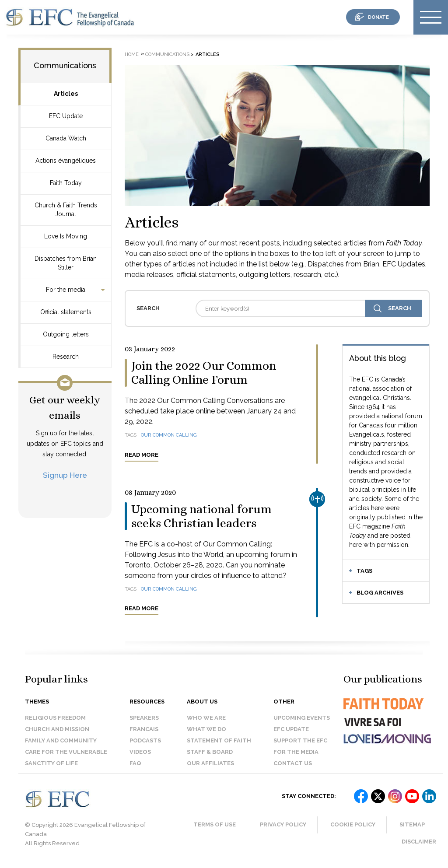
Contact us (293, 763)
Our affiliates (210, 763)
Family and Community (61, 740)
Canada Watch (66, 138)
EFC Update (66, 116)
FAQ (135, 763)
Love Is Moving (66, 236)
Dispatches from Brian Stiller (66, 263)
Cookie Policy (353, 824)
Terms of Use (215, 824)
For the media (66, 290)
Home (132, 54)
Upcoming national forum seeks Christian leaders (201, 516)
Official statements (66, 312)
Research (66, 357)
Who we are (206, 718)
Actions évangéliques (66, 161)
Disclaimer (419, 842)
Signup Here (65, 475)
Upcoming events (302, 718)
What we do (206, 729)
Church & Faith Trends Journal (66, 210)
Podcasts (145, 740)
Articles (66, 94)
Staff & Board (210, 752)
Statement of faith (219, 740)
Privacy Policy (283, 824)
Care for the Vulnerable (66, 752)
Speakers (144, 718)
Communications (65, 65)
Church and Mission (57, 729)
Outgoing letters (66, 334)
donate (378, 17)
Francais (144, 729)
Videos (140, 752)
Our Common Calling (169, 435)
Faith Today (66, 183)
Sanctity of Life (51, 763)
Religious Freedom (55, 718)
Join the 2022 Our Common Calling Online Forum (204, 373)
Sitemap (412, 824)
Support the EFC (300, 740)
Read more (142, 455)
